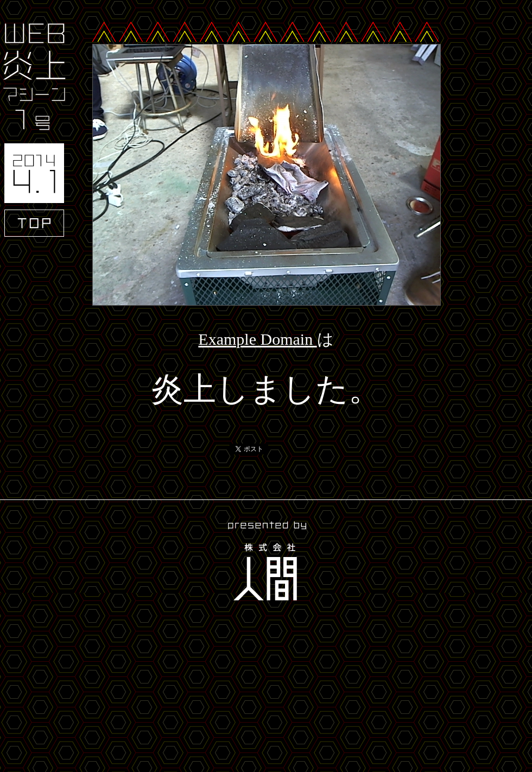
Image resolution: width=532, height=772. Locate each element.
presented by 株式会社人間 (266, 563)
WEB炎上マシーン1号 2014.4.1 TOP (34, 130)
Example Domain (257, 339)
